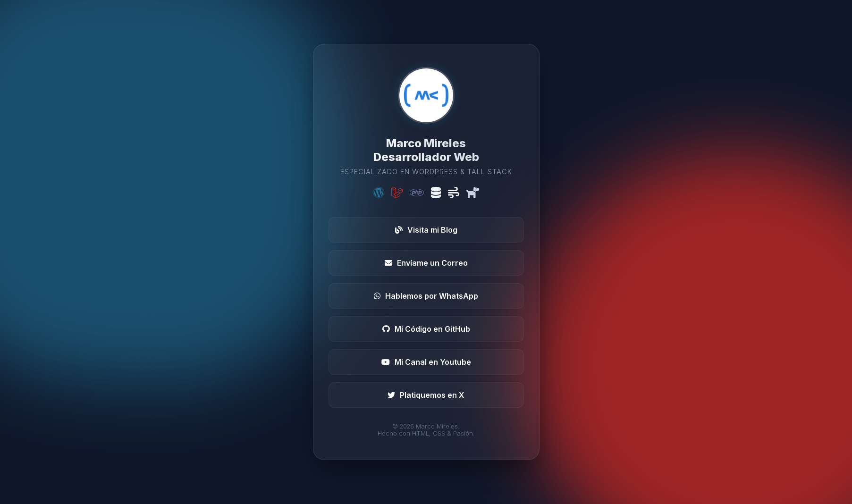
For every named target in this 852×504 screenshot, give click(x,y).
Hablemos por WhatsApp (426, 296)
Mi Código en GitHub (426, 329)
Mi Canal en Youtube (426, 362)
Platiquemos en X (426, 395)
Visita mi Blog (426, 230)
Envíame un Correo (426, 263)
